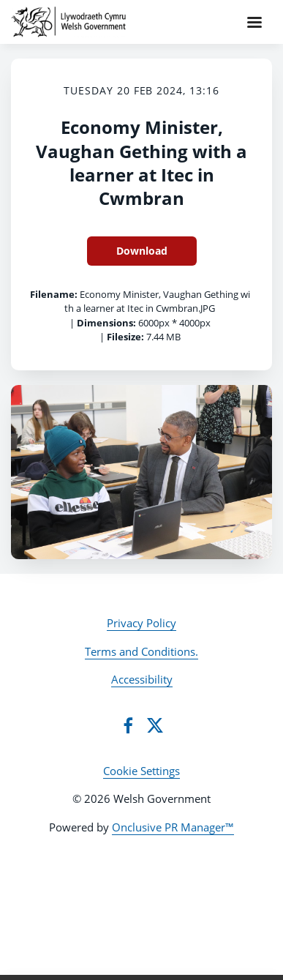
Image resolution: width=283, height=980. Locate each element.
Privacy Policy (141, 623)
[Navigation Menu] (254, 22)
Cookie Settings (141, 771)
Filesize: (125, 337)
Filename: (54, 294)
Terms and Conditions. (141, 651)
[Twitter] (155, 725)
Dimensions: (106, 323)
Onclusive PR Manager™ (173, 827)
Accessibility (142, 679)
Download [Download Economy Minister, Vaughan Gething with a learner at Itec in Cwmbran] (142, 251)
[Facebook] (128, 725)
